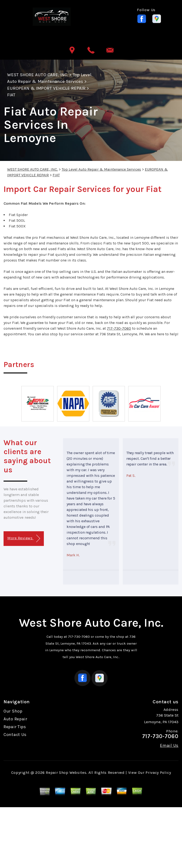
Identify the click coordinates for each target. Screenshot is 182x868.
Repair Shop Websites (66, 773)
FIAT (11, 95)
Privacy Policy (158, 773)
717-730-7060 (119, 328)
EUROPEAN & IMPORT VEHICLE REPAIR (46, 88)
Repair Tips (15, 727)
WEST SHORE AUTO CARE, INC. (38, 75)
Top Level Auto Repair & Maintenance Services (101, 169)
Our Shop (13, 711)
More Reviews (24, 538)
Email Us (169, 745)
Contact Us (15, 735)
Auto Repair (15, 719)
